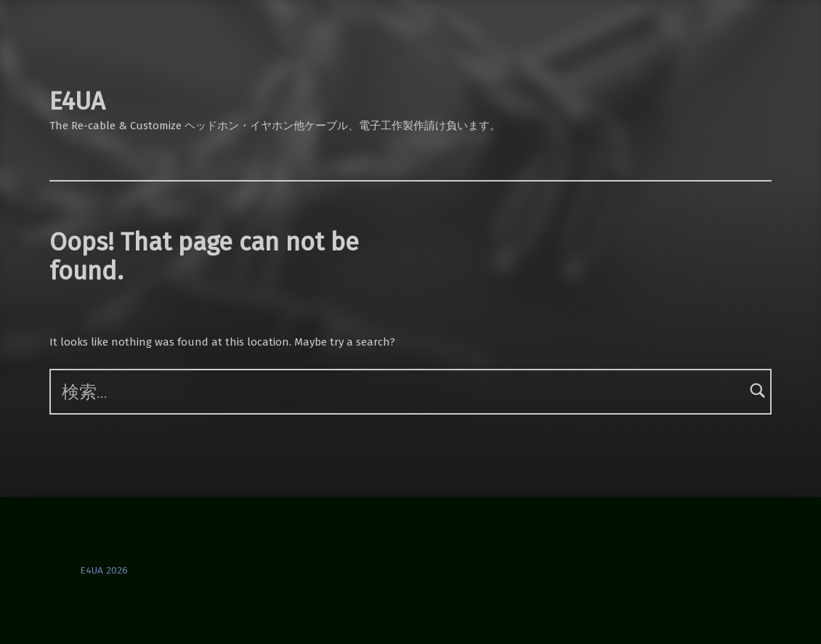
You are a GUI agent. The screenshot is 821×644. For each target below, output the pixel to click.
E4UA (77, 101)
